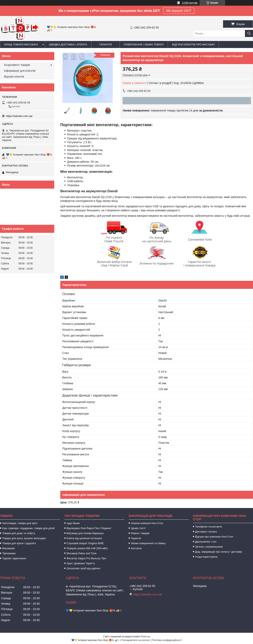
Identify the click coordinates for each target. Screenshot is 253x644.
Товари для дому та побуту (19, 533)
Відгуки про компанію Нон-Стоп (214, 537)
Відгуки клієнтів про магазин (193, 44)
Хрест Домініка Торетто (81, 563)
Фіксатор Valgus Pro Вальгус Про (86, 558)
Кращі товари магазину (21, 44)
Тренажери (9, 553)
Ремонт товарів (140, 533)
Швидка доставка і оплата (68, 44)
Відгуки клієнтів (14, 77)
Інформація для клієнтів (20, 71)
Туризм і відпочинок (14, 558)
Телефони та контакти (209, 527)
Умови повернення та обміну (148, 543)
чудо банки (73, 523)
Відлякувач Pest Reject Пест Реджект (89, 528)
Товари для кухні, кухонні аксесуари (24, 538)
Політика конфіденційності (167, 640)
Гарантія (106, 44)
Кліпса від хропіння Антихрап (84, 538)
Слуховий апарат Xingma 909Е (85, 543)
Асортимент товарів (17, 65)
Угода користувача (206, 557)
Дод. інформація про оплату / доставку (219, 552)
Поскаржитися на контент (136, 640)
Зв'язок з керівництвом (209, 547)
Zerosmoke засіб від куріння (83, 568)
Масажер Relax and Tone (81, 553)
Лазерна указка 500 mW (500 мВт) (87, 548)
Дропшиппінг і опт (206, 542)
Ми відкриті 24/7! (179, 11)
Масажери (8, 548)
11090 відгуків (190, 3)
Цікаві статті (138, 528)
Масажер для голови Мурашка (85, 533)
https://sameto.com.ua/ (19, 116)
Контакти (136, 548)
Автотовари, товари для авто (20, 523)
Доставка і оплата (206, 532)
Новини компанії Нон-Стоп (147, 523)
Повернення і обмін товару (144, 44)
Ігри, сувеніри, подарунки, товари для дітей (28, 528)
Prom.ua (145, 637)
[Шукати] (249, 33)
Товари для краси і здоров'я (19, 543)
